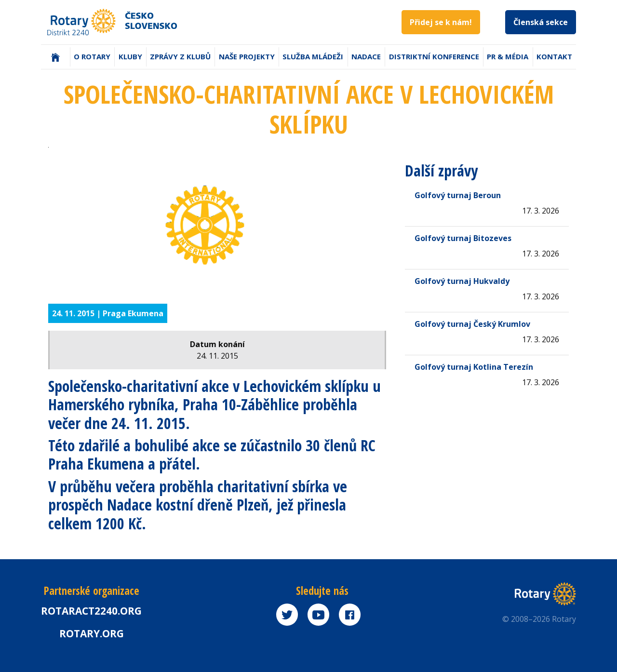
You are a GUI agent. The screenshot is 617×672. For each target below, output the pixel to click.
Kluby (130, 56)
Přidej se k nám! (441, 22)
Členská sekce (541, 22)
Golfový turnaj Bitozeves (463, 238)
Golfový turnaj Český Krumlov (472, 324)
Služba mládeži (313, 56)
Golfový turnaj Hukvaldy (462, 281)
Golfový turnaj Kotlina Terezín (474, 367)
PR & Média (508, 56)
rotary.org (92, 633)
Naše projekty (247, 56)
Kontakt (554, 56)
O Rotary (92, 56)
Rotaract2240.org (91, 611)
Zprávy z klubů (180, 56)
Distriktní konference (434, 56)
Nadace (366, 56)
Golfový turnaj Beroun (458, 195)
